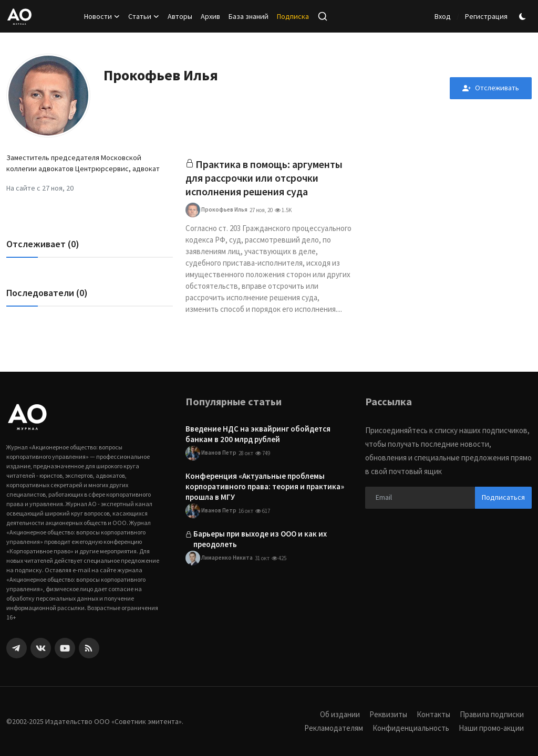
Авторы (180, 16)
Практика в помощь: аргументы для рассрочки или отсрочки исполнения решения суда (265, 178)
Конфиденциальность (411, 728)
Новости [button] (102, 16)
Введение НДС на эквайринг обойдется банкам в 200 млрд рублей (258, 434)
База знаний (249, 16)
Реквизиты (388, 714)
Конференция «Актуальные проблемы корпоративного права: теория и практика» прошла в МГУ (265, 486)
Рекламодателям (334, 728)
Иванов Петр (211, 453)
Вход (443, 16)
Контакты (433, 714)
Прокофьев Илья (216, 210)
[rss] (89, 648)
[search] (323, 16)
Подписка (293, 16)
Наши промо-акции (491, 728)
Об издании (340, 714)
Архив (210, 16)
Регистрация (486, 16)
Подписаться (503, 497)
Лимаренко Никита (219, 559)
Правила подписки (492, 714)
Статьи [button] (144, 16)
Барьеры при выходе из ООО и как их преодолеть (260, 539)
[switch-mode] (524, 17)
